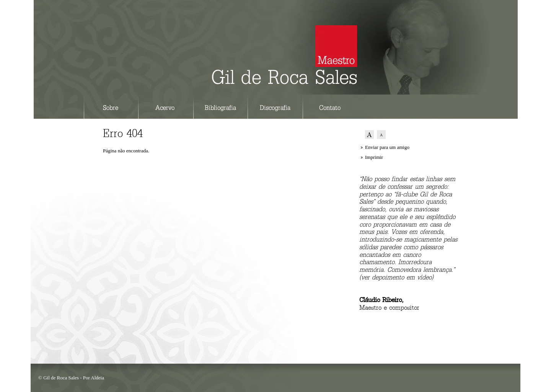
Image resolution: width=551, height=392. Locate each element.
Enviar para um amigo (387, 147)
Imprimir (374, 157)
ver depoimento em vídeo (396, 278)
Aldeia (97, 378)
